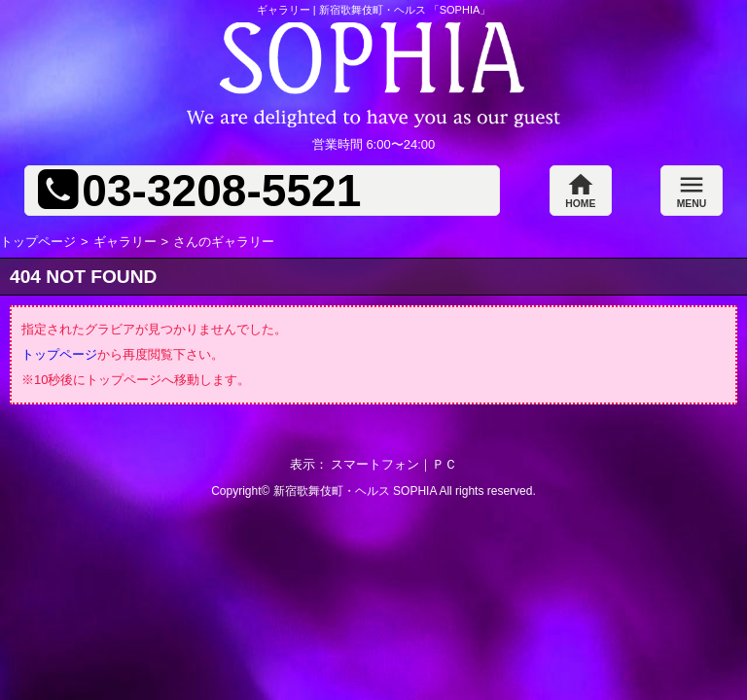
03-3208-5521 (221, 191)
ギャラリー (125, 242)
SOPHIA (415, 491)
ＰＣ (445, 464)
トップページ (38, 242)
